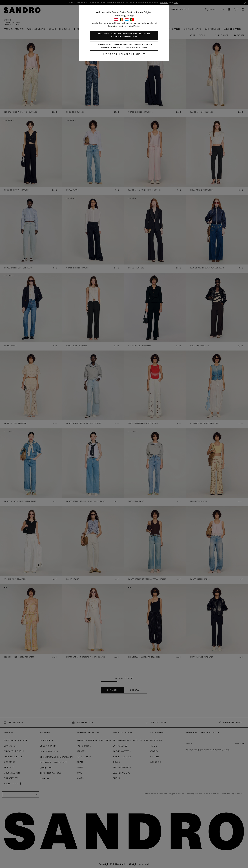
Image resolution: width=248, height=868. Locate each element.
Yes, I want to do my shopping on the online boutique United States (124, 35)
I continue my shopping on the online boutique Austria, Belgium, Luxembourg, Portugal (124, 46)
